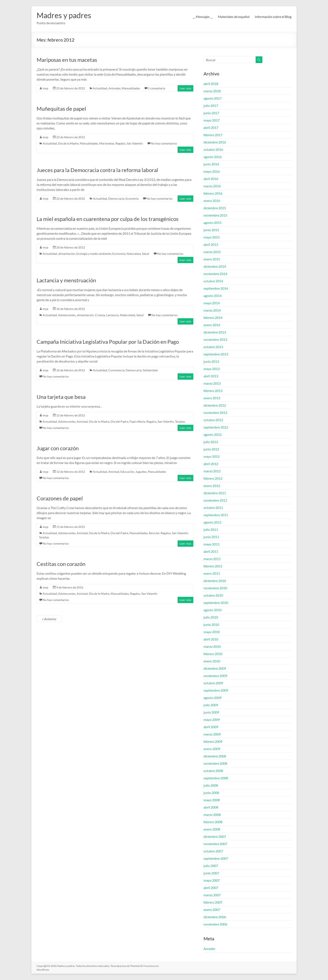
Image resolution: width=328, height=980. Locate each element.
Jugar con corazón (58, 448)
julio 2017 (211, 106)
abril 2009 (211, 727)
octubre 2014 (213, 281)
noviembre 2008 (215, 763)
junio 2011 (211, 537)
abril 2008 (211, 807)
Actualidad (100, 88)
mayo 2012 (212, 456)
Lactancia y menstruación (66, 280)
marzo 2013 (212, 383)
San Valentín (135, 143)
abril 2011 (211, 551)
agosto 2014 (213, 296)
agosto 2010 (213, 610)
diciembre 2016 (215, 142)
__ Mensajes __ (203, 17)
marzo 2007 (212, 895)
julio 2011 (211, 529)
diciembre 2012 (215, 405)
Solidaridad (150, 370)
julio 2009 (211, 705)
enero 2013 (212, 398)
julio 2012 (211, 442)
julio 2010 (211, 617)
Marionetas (107, 143)
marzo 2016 (212, 186)
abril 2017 (211, 127)
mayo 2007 (212, 880)
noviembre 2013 (215, 339)
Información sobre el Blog (273, 17)
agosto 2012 (213, 434)
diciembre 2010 (215, 581)
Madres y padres (64, 15)
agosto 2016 (213, 157)
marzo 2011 (212, 559)
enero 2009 (212, 749)
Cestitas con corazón (61, 564)
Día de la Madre (68, 143)
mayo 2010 (212, 632)
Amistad (82, 422)
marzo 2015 (212, 252)
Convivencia (116, 370)
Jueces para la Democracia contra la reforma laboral (97, 170)
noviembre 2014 (215, 274)
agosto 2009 (213, 698)
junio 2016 (211, 164)
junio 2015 (211, 230)
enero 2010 (212, 661)
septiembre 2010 (216, 603)
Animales (114, 88)
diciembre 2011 (215, 493)
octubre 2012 (213, 420)
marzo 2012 (212, 471)
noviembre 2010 (215, 588)
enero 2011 (212, 573)
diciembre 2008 (215, 756)
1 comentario (157, 88)
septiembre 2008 (216, 778)
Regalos (120, 143)
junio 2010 (211, 624)
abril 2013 (211, 376)
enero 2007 (212, 910)
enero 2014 (212, 325)
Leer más (185, 88)
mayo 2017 (212, 120)
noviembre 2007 (215, 844)
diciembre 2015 (215, 208)
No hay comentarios (164, 143)
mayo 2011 (212, 544)
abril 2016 (211, 179)
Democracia (116, 198)
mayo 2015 (212, 237)
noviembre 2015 (215, 215)
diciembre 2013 (215, 332)
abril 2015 (211, 244)
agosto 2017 (213, 98)
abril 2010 (211, 639)
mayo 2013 (212, 369)
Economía (132, 198)
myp (45, 88)
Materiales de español (234, 17)
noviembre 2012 (215, 413)
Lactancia (112, 315)
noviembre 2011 (215, 500)
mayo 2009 (212, 719)
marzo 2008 (212, 815)
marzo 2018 (212, 91)
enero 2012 (212, 486)
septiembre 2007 (216, 858)
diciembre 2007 (215, 836)
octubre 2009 (213, 683)
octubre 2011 (213, 508)
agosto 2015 (213, 222)
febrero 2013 (213, 391)
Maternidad (127, 315)
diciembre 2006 (215, 917)
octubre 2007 (213, 851)
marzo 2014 (212, 310)
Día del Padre (119, 422)
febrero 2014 (213, 318)
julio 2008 (211, 785)
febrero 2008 (213, 822)
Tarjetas (180, 422)
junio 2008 (211, 793)
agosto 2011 (213, 522)
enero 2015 (212, 259)
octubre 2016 (213, 149)
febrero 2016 (213, 193)
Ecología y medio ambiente (94, 254)
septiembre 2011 (216, 515)
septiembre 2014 (216, 288)
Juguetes (141, 472)
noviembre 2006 (215, 924)
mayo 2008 (212, 800)
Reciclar (154, 533)
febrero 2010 (213, 654)
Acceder (209, 949)
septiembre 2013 (216, 354)
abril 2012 (211, 464)
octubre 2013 (213, 347)
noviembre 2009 (215, 676)
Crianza (100, 315)
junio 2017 (211, 113)
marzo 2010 (212, 646)
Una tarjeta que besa (61, 397)
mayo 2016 (212, 171)
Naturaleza (134, 254)
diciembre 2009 (215, 668)
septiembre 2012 (216, 427)
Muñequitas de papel (61, 109)
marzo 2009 (212, 734)
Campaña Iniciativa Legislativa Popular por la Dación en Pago (108, 342)
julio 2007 (211, 866)
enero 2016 (212, 201)
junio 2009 (211, 712)
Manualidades (131, 88)
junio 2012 (211, 449)
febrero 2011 (213, 566)
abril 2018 (211, 84)
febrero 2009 (213, 741)
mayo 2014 (212, 303)
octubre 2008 (213, 771)
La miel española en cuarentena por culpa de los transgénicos (108, 219)
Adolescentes (67, 315)
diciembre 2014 (215, 266)
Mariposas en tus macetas (67, 60)
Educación (127, 472)
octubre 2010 (213, 595)
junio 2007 (211, 873)
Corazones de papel (60, 498)
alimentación (67, 254)
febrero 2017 (213, 135)
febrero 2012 (213, 478)
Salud (146, 254)
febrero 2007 (213, 902)
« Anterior (49, 619)
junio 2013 (211, 361)
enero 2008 (212, 829)
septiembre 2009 (216, 690)
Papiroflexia (137, 422)
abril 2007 (211, 888)
